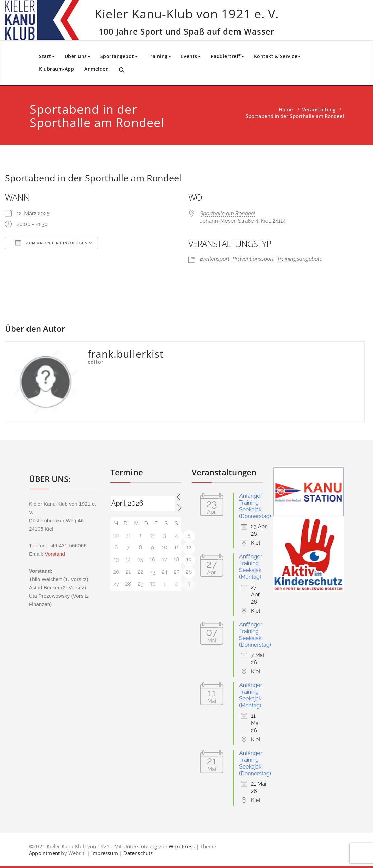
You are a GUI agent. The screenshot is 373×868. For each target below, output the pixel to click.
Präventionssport (253, 259)
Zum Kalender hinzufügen (51, 243)
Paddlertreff (227, 56)
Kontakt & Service (277, 56)
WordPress (182, 846)
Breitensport (215, 259)
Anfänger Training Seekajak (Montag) (251, 567)
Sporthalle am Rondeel (228, 214)
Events (191, 56)
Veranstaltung (319, 109)
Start (47, 56)
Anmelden (96, 69)
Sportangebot (119, 56)
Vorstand (55, 554)
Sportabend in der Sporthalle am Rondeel (93, 178)
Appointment (44, 853)
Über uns (77, 56)
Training (159, 56)
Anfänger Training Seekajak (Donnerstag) (255, 506)
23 (152, 572)
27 (116, 584)
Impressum (105, 853)
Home (286, 109)
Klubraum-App (57, 69)
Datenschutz (138, 853)
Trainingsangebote (300, 259)
